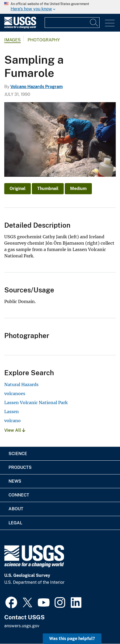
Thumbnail (48, 189)
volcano (12, 421)
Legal (15, 523)
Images (12, 40)
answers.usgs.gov (22, 626)
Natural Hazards (21, 384)
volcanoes (15, 394)
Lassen (12, 412)
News (15, 481)
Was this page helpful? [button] (72, 639)
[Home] (20, 27)
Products (20, 467)
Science (18, 454)
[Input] (72, 23)
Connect (19, 495)
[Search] (94, 23)
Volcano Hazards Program (37, 87)
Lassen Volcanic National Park (36, 403)
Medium (78, 189)
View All (15, 430)
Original (18, 189)
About (16, 509)
